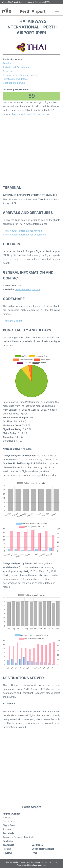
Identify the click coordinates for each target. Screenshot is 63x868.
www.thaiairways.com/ (28, 289)
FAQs (34, 853)
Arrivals (7, 818)
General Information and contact (21, 75)
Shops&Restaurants (43, 849)
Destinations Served (14, 83)
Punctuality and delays (15, 79)
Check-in (8, 71)
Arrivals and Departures (16, 67)
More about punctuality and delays (31, 114)
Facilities (8, 841)
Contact (45, 862)
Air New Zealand (14, 321)
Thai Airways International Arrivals (23, 231)
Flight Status (10, 825)
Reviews (8, 853)
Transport (8, 845)
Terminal (7, 63)
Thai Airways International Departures (25, 235)
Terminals (8, 833)
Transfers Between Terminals (18, 837)
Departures (9, 821)
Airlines (7, 829)
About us (53, 862)
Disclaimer (36, 862)
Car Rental (37, 845)
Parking (7, 849)
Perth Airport (33, 11)
